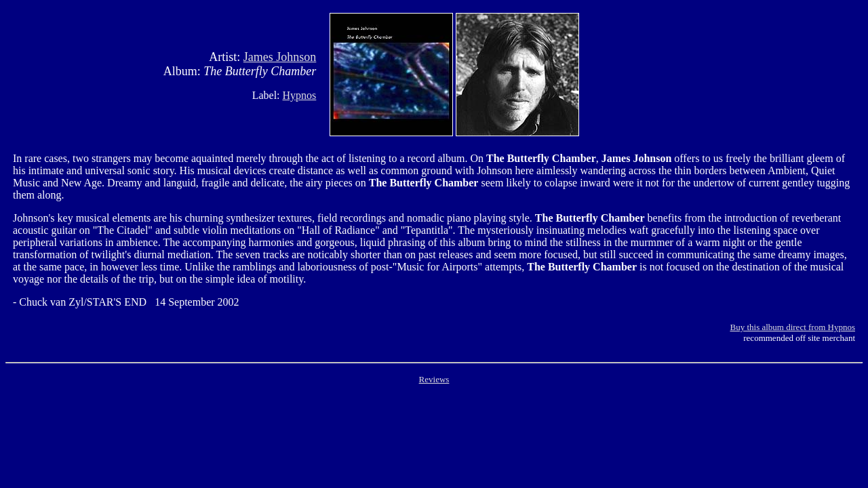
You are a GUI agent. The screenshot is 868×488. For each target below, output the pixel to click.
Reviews (434, 379)
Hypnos (300, 95)
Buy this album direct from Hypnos (792, 327)
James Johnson (280, 57)
